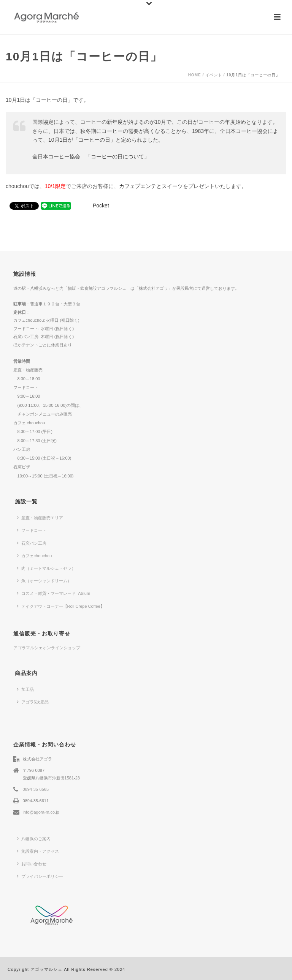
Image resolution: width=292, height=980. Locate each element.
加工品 (25, 689)
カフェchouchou (34, 555)
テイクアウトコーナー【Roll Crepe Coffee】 (61, 606)
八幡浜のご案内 (34, 838)
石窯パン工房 (32, 543)
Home (195, 75)
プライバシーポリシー (40, 876)
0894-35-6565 (36, 789)
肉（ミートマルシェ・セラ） (46, 568)
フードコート (32, 530)
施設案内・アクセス (38, 851)
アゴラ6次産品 (33, 702)
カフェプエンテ (138, 186)
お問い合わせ (32, 863)
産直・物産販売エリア (40, 517)
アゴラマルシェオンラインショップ (47, 648)
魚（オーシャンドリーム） (44, 580)
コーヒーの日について (117, 156)
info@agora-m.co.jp (41, 812)
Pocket (101, 205)
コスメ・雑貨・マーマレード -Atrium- (54, 593)
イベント (214, 75)
